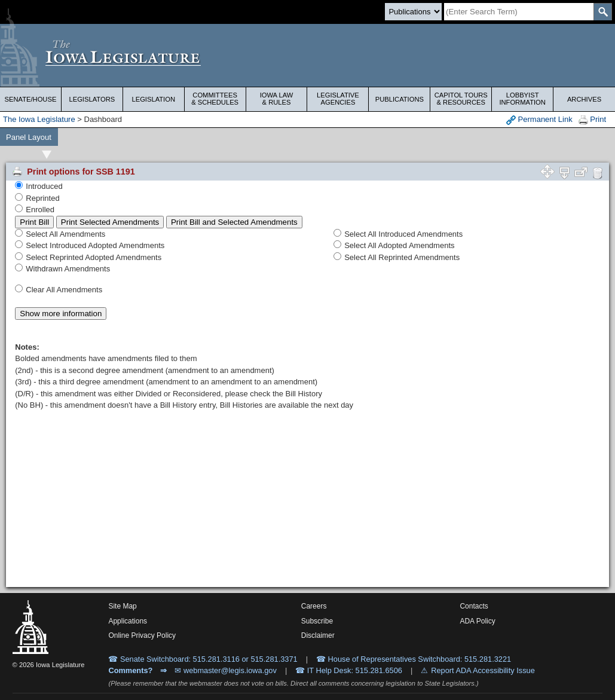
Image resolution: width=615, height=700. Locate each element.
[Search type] (413, 12)
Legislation (153, 99)
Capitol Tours (461, 99)
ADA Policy (477, 621)
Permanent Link (539, 120)
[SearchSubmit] (603, 12)
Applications (128, 621)
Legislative (338, 99)
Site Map (122, 606)
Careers (314, 606)
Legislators (92, 99)
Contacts (474, 606)
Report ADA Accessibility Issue (483, 670)
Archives (584, 99)
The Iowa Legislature (39, 119)
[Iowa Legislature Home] (307, 55)
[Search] (519, 12)
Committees (215, 99)
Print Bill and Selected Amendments (234, 222)
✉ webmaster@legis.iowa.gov (226, 670)
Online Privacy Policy (142, 635)
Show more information (61, 314)
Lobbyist (522, 99)
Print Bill (34, 222)
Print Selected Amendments (110, 222)
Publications (400, 99)
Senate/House (31, 99)
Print (592, 120)
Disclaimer (318, 635)
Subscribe (317, 621)
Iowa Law (277, 99)
